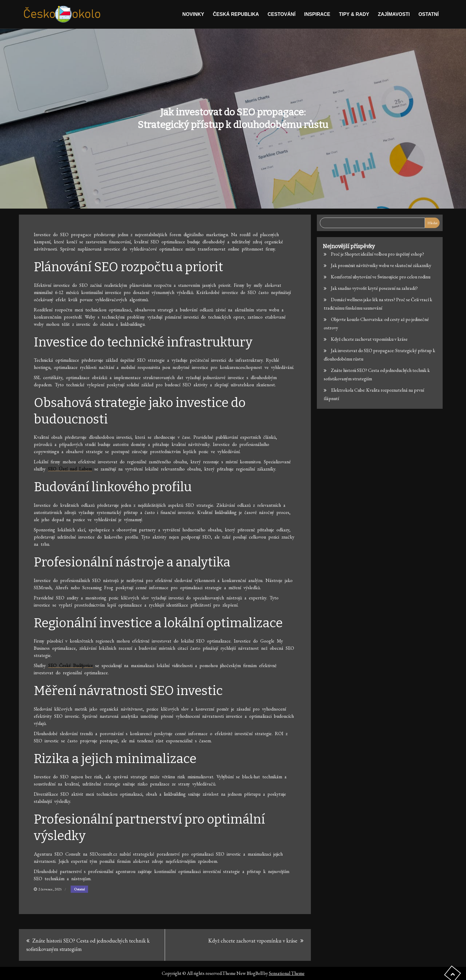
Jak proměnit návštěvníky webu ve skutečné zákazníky (381, 265)
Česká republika (236, 14)
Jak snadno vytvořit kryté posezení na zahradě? (374, 288)
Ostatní (429, 14)
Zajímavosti (394, 14)
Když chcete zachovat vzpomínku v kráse (253, 941)
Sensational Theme (287, 973)
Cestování (282, 14)
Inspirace (317, 14)
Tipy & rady (354, 14)
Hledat (432, 223)
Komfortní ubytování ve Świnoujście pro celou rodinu (381, 277)
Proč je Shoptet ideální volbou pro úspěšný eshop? (378, 254)
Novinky (193, 14)
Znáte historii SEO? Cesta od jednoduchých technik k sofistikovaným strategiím (88, 945)
